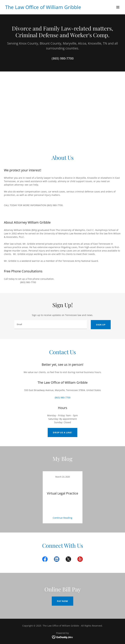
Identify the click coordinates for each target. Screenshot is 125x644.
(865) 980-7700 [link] (63, 58)
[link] (43, 8)
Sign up (101, 325)
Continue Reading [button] (62, 518)
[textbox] (51, 325)
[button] (118, 7)
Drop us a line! (62, 432)
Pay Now (62, 601)
